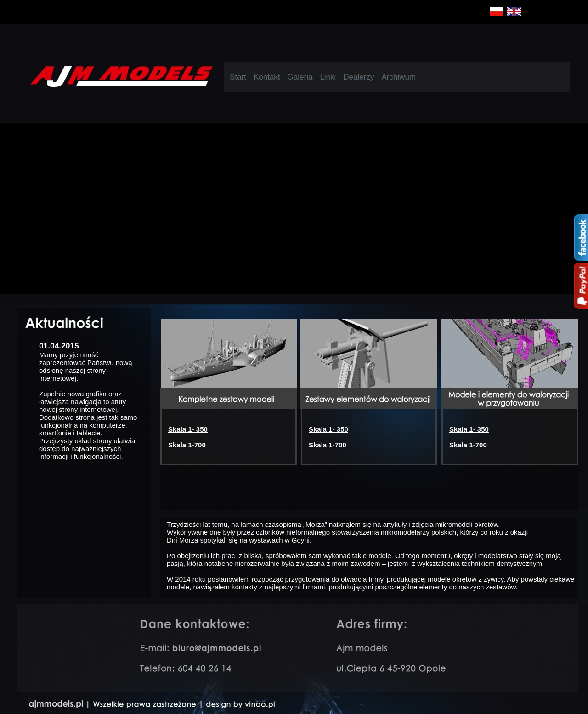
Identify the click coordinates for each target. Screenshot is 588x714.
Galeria (300, 77)
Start (238, 77)
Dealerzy (359, 77)
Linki (328, 77)
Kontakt (267, 77)
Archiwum (399, 77)
